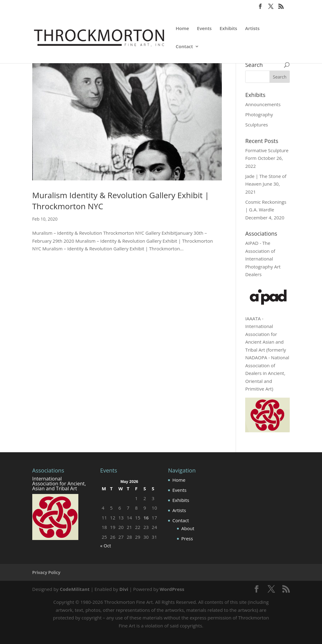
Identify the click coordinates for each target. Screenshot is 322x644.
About (188, 528)
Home (182, 29)
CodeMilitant (75, 589)
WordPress (172, 589)
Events (204, 29)
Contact (184, 47)
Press (187, 538)
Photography (259, 114)
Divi (124, 589)
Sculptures (257, 125)
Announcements (263, 104)
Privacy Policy (46, 572)
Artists (252, 29)
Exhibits (228, 29)
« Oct (106, 546)
